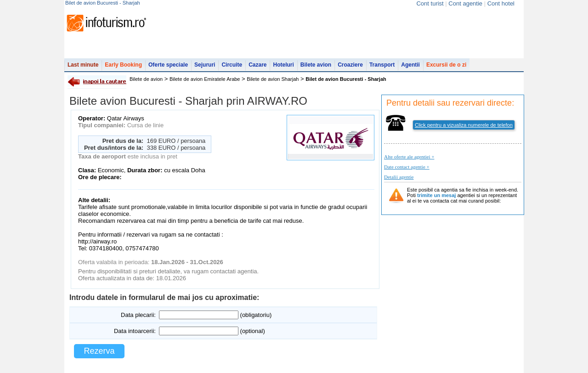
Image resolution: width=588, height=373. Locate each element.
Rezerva (99, 351)
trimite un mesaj (436, 195)
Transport (382, 65)
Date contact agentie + (407, 167)
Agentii (410, 65)
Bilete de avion (146, 79)
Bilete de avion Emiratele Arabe (205, 79)
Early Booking (123, 65)
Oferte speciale (168, 65)
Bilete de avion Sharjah (273, 79)
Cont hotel (501, 3)
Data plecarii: (138, 315)
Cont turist (430, 3)
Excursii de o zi (446, 65)
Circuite (232, 65)
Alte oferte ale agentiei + (409, 157)
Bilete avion (316, 65)
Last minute (83, 65)
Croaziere (350, 65)
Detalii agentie (399, 177)
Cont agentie (465, 3)
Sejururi (205, 65)
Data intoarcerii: (135, 331)
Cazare (257, 65)
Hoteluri (283, 65)
